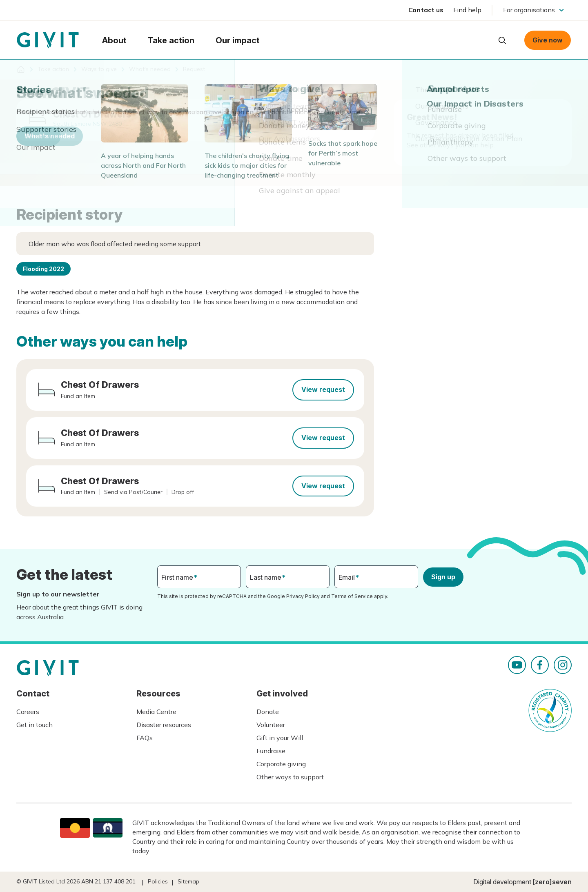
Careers (28, 712)
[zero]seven (552, 882)
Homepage (48, 40)
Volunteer (271, 725)
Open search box (502, 40)
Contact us (426, 10)
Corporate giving (281, 764)
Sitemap (188, 881)
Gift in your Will (280, 738)
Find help (467, 10)
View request (323, 389)
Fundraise (271, 751)
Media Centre (156, 712)
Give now (548, 40)
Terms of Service (352, 596)
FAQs (145, 738)
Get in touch (35, 725)
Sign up (443, 577)
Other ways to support (290, 777)
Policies (158, 881)
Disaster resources (164, 725)
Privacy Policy (303, 596)
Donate (268, 712)
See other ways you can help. (451, 145)
